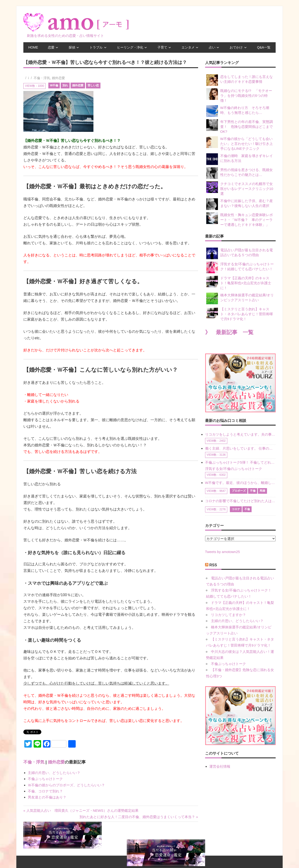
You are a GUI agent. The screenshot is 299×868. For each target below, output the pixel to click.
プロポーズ (239, 491)
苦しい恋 (93, 85)
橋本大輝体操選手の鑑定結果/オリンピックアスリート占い (240, 298)
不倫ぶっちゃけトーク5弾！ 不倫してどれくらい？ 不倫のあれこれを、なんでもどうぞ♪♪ (240, 462)
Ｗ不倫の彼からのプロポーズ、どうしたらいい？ (66, 785)
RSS (213, 565)
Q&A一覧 (264, 47)
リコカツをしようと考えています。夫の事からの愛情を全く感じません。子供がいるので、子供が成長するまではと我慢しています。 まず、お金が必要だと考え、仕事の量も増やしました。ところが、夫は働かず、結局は (240, 434)
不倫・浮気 (42, 78)
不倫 (253, 491)
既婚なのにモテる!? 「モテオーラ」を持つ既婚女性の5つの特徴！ (239, 95)
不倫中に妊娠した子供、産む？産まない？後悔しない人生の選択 (240, 204)
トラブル (96, 47)
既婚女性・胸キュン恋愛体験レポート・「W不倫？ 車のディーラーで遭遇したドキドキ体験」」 (240, 219)
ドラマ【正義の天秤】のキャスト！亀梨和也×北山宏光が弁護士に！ (239, 283)
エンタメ (188, 47)
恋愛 (51, 47)
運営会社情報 (220, 766)
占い (212, 47)
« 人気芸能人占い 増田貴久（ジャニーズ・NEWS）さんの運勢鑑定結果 (81, 810)
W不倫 (54, 85)
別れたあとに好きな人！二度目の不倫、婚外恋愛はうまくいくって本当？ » (139, 817)
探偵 (72, 47)
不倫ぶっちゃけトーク (45, 779)
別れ (65, 85)
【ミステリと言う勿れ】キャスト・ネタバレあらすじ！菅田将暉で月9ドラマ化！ (240, 314)
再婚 (262, 491)
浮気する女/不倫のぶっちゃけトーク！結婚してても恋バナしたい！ (240, 267)
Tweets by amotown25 (222, 552)
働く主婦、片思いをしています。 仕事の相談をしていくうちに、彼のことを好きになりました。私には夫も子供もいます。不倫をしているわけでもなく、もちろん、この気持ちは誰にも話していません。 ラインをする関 (240, 448)
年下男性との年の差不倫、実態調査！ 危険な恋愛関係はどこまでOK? (240, 126)
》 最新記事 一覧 (229, 332)
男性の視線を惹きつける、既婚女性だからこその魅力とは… (240, 173)
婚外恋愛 (58, 78)
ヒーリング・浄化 (130, 47)
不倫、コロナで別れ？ (45, 791)
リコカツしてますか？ (228, 615)
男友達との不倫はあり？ (47, 797)
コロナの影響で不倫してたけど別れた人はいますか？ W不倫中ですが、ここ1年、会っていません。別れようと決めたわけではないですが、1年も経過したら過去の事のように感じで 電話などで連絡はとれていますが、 (240, 501)
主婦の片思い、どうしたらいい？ (54, 773)
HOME (33, 47)
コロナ (236, 509)
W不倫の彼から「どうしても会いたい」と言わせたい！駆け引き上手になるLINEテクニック (240, 143)
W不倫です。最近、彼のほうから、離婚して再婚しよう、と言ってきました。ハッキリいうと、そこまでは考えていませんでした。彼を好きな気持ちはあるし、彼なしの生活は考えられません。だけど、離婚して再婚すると (240, 483)
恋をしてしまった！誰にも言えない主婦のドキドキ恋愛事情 (240, 80)
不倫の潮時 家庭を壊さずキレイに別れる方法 (240, 159)
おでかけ (236, 47)
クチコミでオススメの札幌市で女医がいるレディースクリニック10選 (240, 188)
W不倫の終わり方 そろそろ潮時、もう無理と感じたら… (238, 111)
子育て (162, 47)
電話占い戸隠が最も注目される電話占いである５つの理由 (240, 253)
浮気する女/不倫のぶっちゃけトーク (234, 469)
